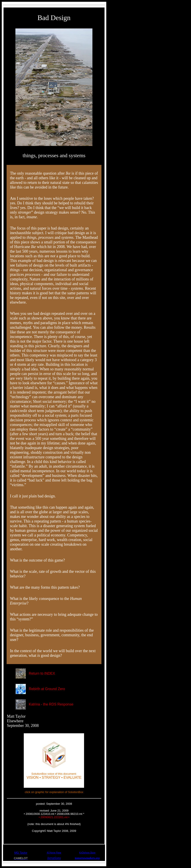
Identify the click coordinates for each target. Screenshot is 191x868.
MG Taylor (21, 853)
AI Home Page (54, 853)
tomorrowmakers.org (87, 858)
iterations (54, 858)
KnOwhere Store (87, 853)
